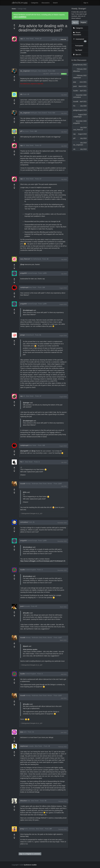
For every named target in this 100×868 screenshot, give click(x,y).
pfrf (21, 131)
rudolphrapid (24, 287)
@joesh (25, 646)
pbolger (23, 335)
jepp (22, 732)
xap (21, 39)
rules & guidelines (20, 17)
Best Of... (77, 55)
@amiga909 (24, 451)
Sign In (86, 3)
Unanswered (80, 40)
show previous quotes (30, 649)
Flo (21, 462)
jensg (22, 829)
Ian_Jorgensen (25, 71)
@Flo (25, 492)
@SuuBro (26, 613)
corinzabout (24, 522)
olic (21, 94)
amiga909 (23, 273)
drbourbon (24, 801)
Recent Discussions (77, 34)
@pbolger (26, 403)
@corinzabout (28, 547)
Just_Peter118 (25, 259)
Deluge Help (63, 39)
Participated (79, 46)
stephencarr (24, 746)
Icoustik (23, 484)
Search (55, 3)
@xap (22, 264)
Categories (35, 3)
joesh (22, 606)
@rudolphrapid (28, 310)
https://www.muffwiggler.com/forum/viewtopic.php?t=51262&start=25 (43, 561)
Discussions (46, 3)
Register (29, 854)
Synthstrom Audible (20, 3)
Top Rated (79, 50)
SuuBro (23, 570)
